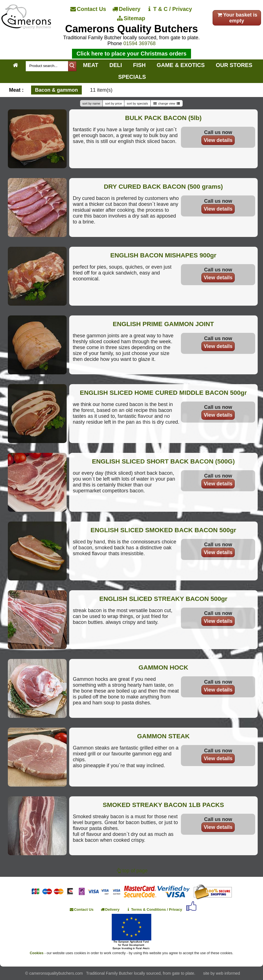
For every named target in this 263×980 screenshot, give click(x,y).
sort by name (91, 103)
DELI (116, 65)
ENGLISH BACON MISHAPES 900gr (163, 255)
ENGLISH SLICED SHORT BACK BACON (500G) (163, 461)
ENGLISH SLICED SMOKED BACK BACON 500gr (163, 530)
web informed (228, 973)
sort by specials (138, 103)
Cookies (37, 953)
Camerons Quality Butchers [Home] (131, 29)
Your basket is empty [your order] (237, 18)
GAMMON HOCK (163, 667)
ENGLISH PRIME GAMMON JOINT (163, 324)
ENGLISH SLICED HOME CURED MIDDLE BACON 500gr (163, 393)
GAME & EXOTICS (181, 65)
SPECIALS (132, 77)
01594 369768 (139, 43)
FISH (139, 65)
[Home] (26, 27)
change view (167, 103)
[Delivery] (127, 9)
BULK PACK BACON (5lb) (163, 118)
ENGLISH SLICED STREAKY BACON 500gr (163, 599)
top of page (131, 871)
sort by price (113, 103)
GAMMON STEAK (163, 736)
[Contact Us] (89, 9)
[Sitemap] (132, 19)
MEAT (91, 65)
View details (218, 140)
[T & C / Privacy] (170, 9)
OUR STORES (234, 65)
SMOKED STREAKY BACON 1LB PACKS (163, 805)
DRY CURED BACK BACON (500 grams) (163, 187)
